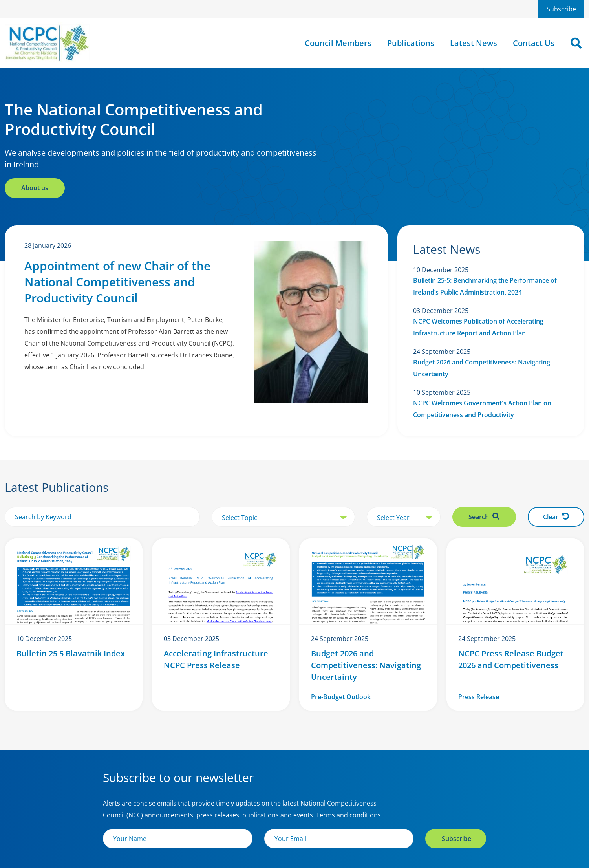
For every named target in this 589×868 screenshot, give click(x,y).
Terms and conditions (348, 815)
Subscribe (561, 9)
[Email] (339, 839)
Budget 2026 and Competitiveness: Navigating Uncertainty (366, 665)
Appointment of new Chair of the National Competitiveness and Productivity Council (117, 282)
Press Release (479, 697)
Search (484, 517)
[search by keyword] (102, 517)
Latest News (474, 43)
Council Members (338, 43)
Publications (411, 43)
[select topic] (283, 518)
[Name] (178, 839)
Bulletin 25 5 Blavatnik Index (71, 653)
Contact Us (534, 43)
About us (35, 188)
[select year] (404, 518)
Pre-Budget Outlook (341, 697)
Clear (556, 517)
